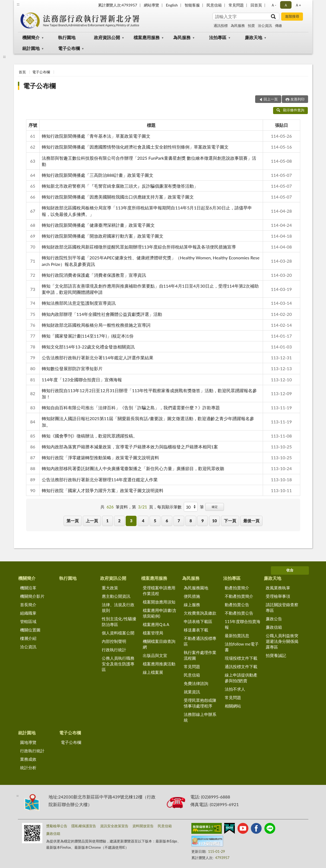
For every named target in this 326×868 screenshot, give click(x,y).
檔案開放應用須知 (159, 602)
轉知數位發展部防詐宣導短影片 (72, 368)
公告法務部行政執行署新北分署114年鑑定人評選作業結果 (98, 358)
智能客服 (192, 5)
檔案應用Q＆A (156, 624)
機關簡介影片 (32, 596)
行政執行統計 (114, 650)
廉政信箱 (274, 627)
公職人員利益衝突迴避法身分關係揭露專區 (282, 641)
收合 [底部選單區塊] (290, 570)
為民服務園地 (196, 588)
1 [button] (107, 521)
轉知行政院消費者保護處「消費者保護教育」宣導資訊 (94, 275)
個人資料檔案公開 (118, 633)
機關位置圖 (30, 630)
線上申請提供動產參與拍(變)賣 (241, 678)
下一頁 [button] (230, 521)
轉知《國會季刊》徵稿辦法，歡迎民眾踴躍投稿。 (90, 436)
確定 (215, 507)
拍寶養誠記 (276, 655)
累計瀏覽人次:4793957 (118, 5)
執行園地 (67, 37)
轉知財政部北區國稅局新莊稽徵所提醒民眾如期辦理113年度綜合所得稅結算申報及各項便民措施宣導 (139, 247)
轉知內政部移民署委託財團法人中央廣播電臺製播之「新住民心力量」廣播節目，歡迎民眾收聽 (133, 468)
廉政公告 (274, 619)
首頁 (22, 72)
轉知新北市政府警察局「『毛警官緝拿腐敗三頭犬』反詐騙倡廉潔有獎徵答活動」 (120, 186)
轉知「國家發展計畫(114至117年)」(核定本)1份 (88, 336)
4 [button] (143, 521)
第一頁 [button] (73, 521)
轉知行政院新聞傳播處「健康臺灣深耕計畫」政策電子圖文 (98, 225)
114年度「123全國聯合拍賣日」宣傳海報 (82, 380)
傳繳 (278, 26)
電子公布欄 (69, 48)
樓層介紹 (28, 638)
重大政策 (110, 588)
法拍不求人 (235, 689)
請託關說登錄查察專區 (282, 607)
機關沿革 (28, 588)
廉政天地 (254, 37)
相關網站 (233, 706)
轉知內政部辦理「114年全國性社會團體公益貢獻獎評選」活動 (102, 314)
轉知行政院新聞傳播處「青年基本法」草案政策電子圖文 (96, 136)
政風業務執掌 (278, 588)
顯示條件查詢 (291, 110)
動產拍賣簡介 (237, 588)
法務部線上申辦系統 (200, 717)
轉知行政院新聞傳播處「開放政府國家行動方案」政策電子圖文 (103, 236)
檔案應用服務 (147, 37)
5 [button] (155, 521)
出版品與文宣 (155, 655)
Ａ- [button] (273, 5)
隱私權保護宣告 (84, 826)
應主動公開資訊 (116, 596)
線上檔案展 (153, 672)
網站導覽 (151, 5)
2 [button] (119, 521)
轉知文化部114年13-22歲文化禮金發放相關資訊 (88, 347)
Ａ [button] (286, 5)
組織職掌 (28, 613)
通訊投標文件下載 (241, 666)
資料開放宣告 (143, 826)
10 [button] (215, 521)
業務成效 (28, 759)
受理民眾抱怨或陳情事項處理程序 (200, 703)
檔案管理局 (153, 633)
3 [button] (131, 521)
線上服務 (192, 605)
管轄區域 (28, 621)
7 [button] (179, 521)
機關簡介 (31, 37)
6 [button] (167, 521)
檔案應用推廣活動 (159, 664)
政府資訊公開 (107, 37)
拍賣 (251, 26)
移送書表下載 (196, 630)
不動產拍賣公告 (239, 613)
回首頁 (256, 5)
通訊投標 (221, 26)
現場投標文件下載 (241, 658)
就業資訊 (192, 692)
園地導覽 (28, 742)
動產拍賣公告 (237, 605)
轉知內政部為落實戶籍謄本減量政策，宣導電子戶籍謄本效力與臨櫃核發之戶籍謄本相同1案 (130, 447)
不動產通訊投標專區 (200, 641)
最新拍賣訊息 (237, 636)
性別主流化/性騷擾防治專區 (119, 622)
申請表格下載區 (198, 621)
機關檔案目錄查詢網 (159, 644)
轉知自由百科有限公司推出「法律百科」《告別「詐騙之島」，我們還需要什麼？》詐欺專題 (131, 408)
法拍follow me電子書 (242, 647)
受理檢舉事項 (278, 596)
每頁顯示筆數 (169, 507)
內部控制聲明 (114, 641)
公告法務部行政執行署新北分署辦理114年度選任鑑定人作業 (100, 479)
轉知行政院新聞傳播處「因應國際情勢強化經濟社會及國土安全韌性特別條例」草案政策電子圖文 (135, 147)
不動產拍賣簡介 (239, 596)
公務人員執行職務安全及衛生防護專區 (118, 664)
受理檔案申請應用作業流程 (159, 591)
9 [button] (203, 521)
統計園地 (31, 48)
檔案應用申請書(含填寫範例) (160, 613)
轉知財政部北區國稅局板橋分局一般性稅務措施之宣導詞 (96, 325)
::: (18, 4)
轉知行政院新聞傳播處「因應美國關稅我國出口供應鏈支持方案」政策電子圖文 (118, 197)
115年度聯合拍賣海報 (243, 624)
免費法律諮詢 (196, 683)
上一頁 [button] (92, 521)
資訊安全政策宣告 (114, 826)
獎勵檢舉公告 (57, 826)
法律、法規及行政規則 (118, 607)
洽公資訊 (265, 26)
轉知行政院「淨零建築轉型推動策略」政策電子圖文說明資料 (100, 457)
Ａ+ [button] (298, 5)
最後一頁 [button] (251, 521)
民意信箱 (214, 5)
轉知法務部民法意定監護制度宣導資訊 (79, 303)
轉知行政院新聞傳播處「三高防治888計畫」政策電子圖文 (98, 175)
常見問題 (236, 5)
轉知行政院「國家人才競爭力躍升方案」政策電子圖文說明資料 (103, 490)
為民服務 (238, 26)
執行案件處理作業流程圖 (200, 655)
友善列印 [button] (297, 99)
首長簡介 (28, 605)
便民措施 (192, 596)
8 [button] (191, 521)
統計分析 (28, 768)
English (172, 5)
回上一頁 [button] (271, 99)
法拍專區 (218, 37)
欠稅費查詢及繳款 (200, 613)
